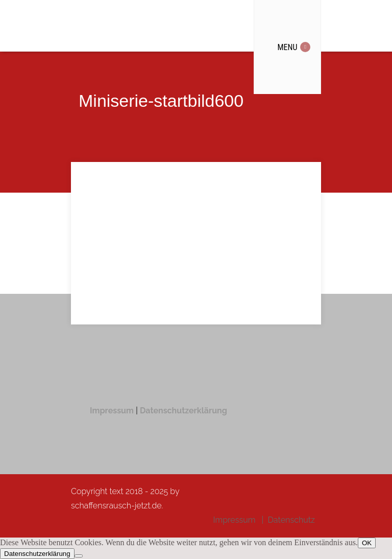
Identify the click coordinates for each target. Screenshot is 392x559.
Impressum (113, 411)
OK (367, 543)
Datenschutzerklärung (37, 554)
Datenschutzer (168, 411)
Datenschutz (291, 520)
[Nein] (79, 556)
